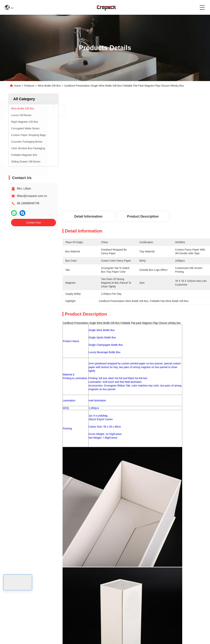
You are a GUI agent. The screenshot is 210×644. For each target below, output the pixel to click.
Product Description (143, 216)
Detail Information (88, 216)
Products (29, 86)
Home (17, 86)
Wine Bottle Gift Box (49, 86)
